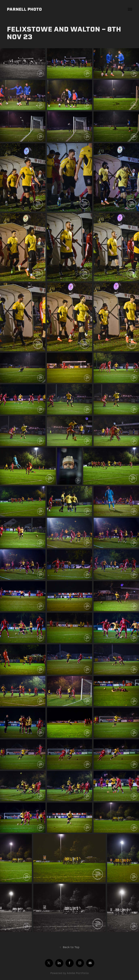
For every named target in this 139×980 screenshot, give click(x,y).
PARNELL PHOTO (24, 9)
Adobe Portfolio (78, 973)
